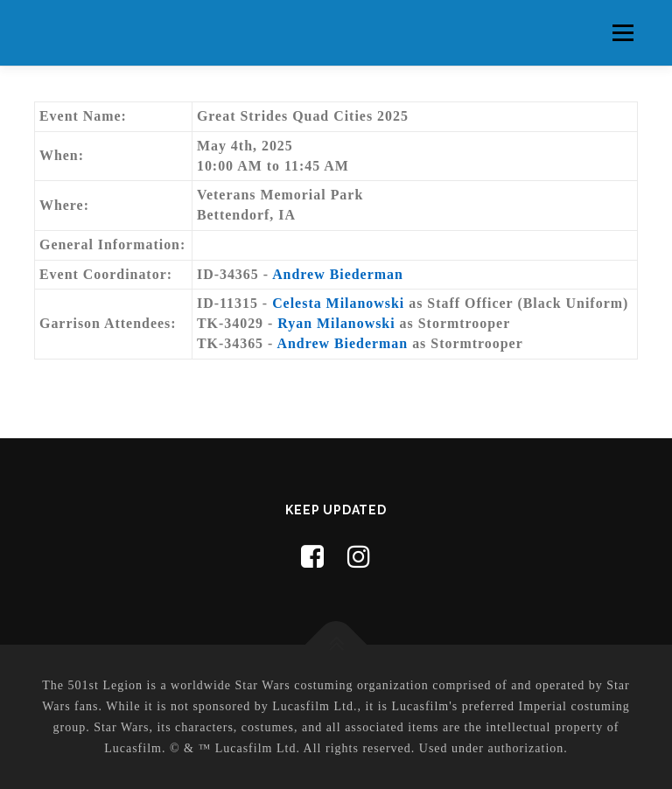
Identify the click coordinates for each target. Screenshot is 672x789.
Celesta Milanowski (338, 303)
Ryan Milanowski (336, 323)
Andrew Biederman (338, 274)
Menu (623, 33)
